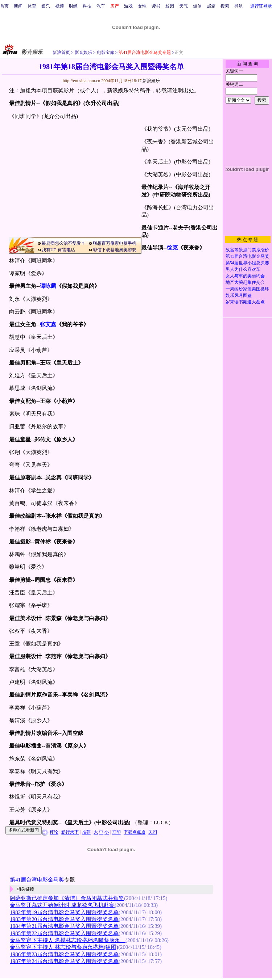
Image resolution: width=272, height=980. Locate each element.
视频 (59, 6)
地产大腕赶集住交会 (245, 282)
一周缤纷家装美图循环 (247, 289)
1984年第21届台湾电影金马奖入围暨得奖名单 (64, 926)
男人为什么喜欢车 (243, 269)
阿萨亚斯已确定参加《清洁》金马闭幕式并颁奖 (67, 898)
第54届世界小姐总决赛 (247, 263)
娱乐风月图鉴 (239, 295)
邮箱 (211, 6)
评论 (54, 832)
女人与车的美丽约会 (245, 276)
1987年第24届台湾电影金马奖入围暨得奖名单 (64, 961)
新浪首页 (61, 52)
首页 (4, 6)
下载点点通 (135, 832)
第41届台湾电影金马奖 (247, 256)
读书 (156, 6)
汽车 (101, 6)
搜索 (225, 6)
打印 (116, 832)
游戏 (128, 6)
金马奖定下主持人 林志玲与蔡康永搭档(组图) (64, 947)
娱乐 (46, 6)
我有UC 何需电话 (58, 250)
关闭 (153, 832)
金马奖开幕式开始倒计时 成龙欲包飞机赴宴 (62, 905)
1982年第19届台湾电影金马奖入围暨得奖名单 (64, 912)
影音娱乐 (83, 52)
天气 (184, 6)
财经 (73, 6)
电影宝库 (105, 52)
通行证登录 (261, 6)
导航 (239, 6)
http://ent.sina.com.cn (82, 81)
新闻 (18, 6)
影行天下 (70, 832)
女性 (142, 6)
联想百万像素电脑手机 (115, 243)
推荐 (86, 832)
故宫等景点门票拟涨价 (247, 250)
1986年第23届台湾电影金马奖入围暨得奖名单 (64, 954)
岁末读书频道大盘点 (245, 302)
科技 (87, 6)
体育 (32, 6)
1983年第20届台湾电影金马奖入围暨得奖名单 (64, 919)
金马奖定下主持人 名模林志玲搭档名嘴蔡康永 (68, 940)
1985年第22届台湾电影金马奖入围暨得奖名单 (64, 933)
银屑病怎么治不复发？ (63, 243)
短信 (197, 6)
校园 (170, 6)
